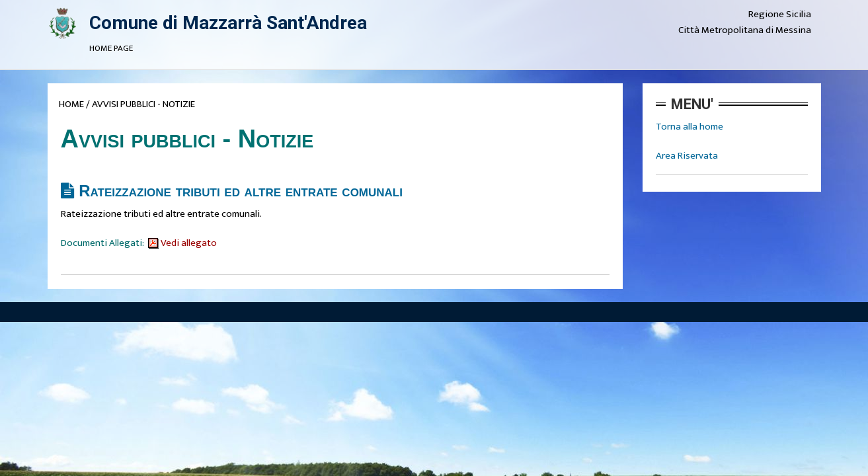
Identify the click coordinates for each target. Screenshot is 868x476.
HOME (71, 104)
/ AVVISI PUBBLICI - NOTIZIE (140, 104)
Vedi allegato (182, 243)
